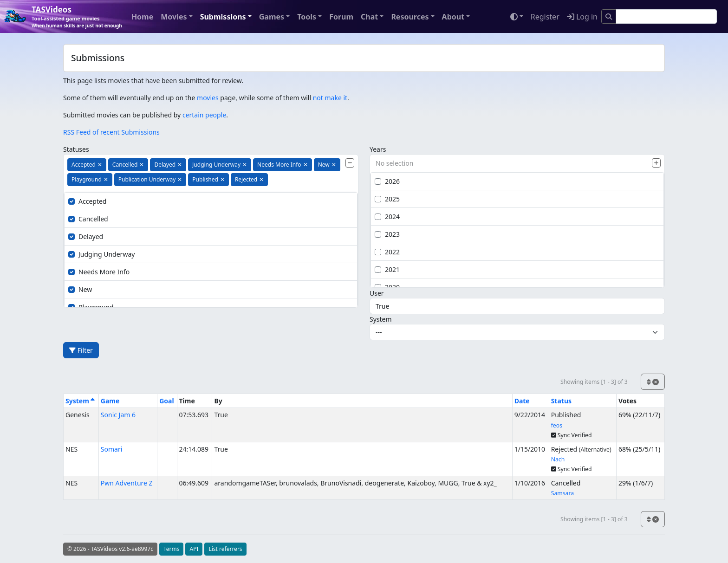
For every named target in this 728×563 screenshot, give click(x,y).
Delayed (86, 236)
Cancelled (88, 219)
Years (378, 149)
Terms (172, 549)
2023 (387, 234)
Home (142, 17)
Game (110, 401)
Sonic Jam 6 (118, 415)
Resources (410, 17)
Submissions (223, 17)
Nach (558, 459)
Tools (307, 17)
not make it (330, 98)
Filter (81, 350)
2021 (387, 269)
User (377, 293)
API (194, 549)
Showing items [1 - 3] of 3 (594, 382)
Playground (91, 307)
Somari (112, 449)
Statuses (76, 149)
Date (522, 401)
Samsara (562, 493)
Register (545, 17)
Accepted (87, 201)
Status (561, 401)
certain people (204, 115)
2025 (387, 199)
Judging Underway (101, 254)
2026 (387, 181)
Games (272, 17)
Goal (166, 401)
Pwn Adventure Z (127, 483)
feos (557, 425)
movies (208, 98)
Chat (369, 17)
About (453, 17)
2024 (387, 217)
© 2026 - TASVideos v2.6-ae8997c (110, 549)
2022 (387, 252)
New (80, 289)
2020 (387, 287)
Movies (174, 17)
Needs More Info (99, 272)
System (381, 319)
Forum (341, 17)
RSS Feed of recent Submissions (111, 132)
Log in (582, 17)
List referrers (225, 549)
